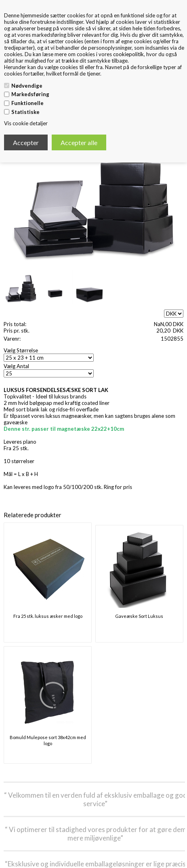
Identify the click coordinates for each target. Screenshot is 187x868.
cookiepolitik (128, 54)
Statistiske (25, 112)
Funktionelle (27, 103)
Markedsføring (30, 94)
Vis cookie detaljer (26, 123)
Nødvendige (27, 86)
